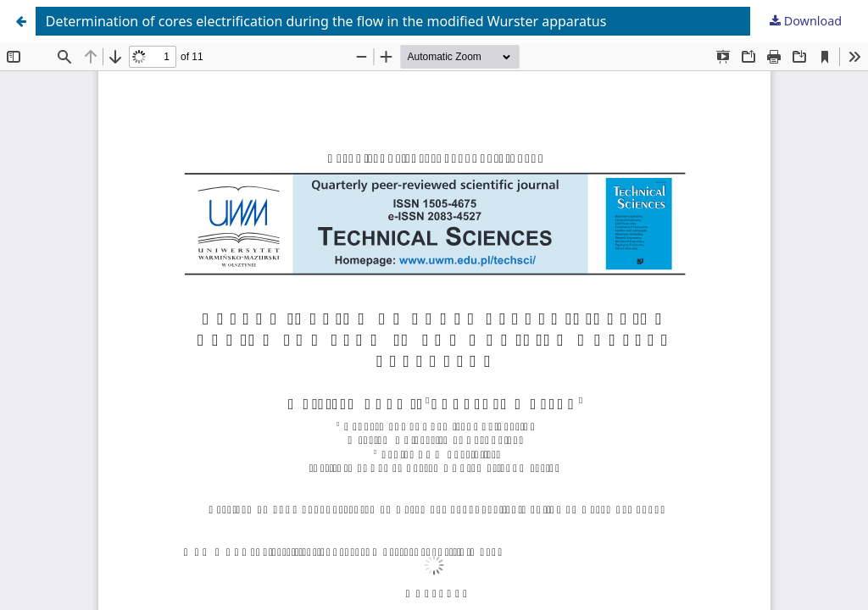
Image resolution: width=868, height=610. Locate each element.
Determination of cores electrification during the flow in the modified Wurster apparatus (326, 21)
